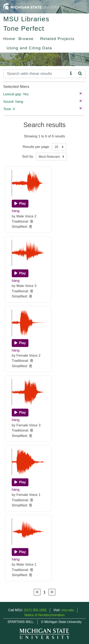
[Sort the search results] (51, 157)
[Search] (36, 74)
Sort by (28, 156)
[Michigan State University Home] (34, 6)
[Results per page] (59, 147)
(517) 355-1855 (35, 610)
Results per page (36, 147)
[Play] (20, 204)
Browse (26, 39)
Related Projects (57, 39)
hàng (16, 211)
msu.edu (68, 610)
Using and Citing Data (29, 48)
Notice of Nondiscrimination (45, 615)
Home (9, 39)
